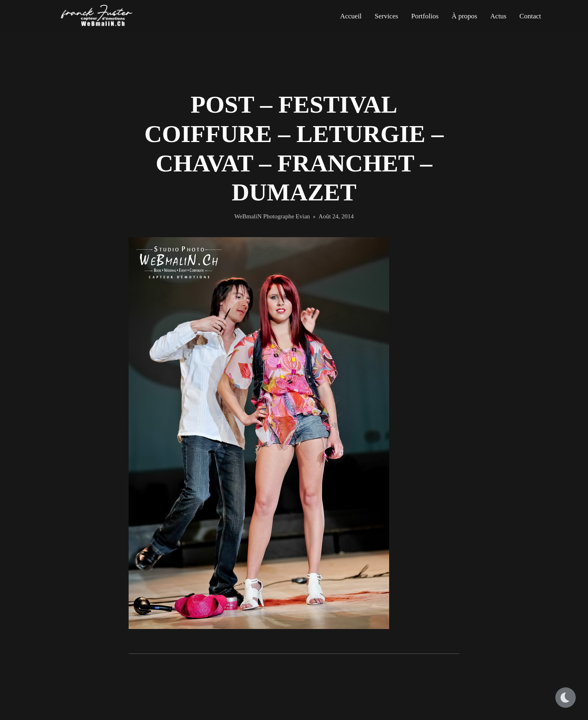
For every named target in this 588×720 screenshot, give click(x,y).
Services (386, 16)
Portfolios (425, 16)
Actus (499, 16)
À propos (464, 16)
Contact (530, 16)
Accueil (351, 16)
